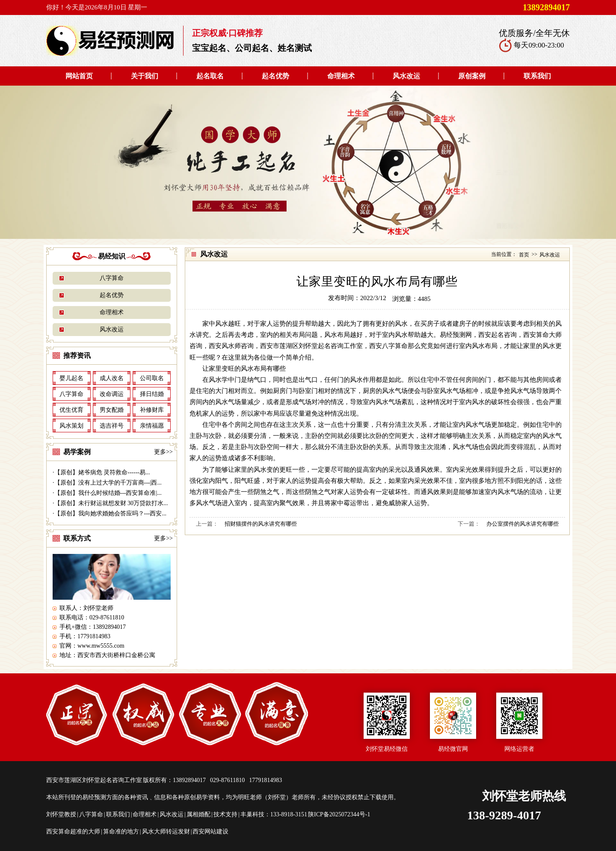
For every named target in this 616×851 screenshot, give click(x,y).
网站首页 (79, 76)
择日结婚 (152, 394)
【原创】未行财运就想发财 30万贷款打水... (111, 503)
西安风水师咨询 (231, 346)
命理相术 (341, 76)
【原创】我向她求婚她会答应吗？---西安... (111, 513)
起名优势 (275, 76)
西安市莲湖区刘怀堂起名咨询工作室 (311, 346)
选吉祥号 (112, 426)
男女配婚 (112, 410)
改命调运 (112, 394)
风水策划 (71, 426)
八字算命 (112, 278)
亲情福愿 (152, 426)
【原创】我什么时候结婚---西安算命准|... (108, 493)
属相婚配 (198, 814)
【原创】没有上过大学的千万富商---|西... (108, 483)
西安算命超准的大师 (73, 832)
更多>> (163, 452)
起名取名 (210, 76)
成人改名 (112, 378)
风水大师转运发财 (166, 832)
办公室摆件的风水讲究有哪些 (523, 524)
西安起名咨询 (498, 335)
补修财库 (152, 410)
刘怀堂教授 (61, 814)
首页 (524, 255)
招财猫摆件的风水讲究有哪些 (261, 524)
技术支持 (225, 814)
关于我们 (145, 76)
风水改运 (406, 76)
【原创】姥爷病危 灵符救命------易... (102, 472)
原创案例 (472, 76)
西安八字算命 (388, 346)
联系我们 (537, 76)
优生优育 (71, 410)
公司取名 (152, 378)
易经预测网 (456, 335)
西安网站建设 (210, 832)
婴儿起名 (71, 378)
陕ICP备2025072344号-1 (339, 814)
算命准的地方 (121, 832)
